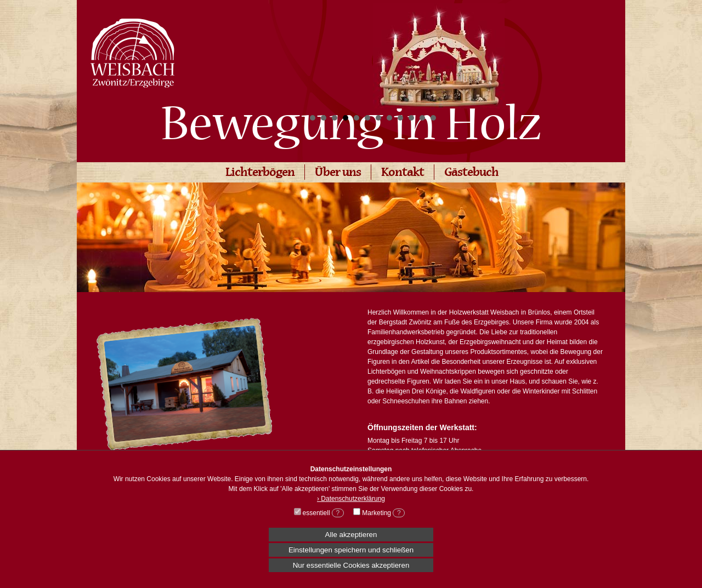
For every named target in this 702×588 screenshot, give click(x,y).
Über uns (338, 173)
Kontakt (403, 173)
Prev (321, 53)
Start (557, 118)
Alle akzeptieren (351, 535)
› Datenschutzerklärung (351, 499)
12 (433, 118)
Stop (565, 118)
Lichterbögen (260, 173)
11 (422, 118)
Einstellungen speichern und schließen (351, 550)
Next (556, 53)
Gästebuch (471, 173)
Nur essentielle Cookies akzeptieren (351, 565)
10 (411, 118)
